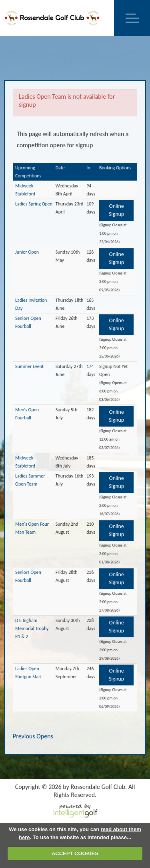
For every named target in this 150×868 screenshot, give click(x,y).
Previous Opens (33, 736)
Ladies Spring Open (34, 204)
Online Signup (116, 210)
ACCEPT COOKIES (75, 853)
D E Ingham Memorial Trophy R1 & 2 (32, 628)
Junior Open (27, 252)
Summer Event (29, 366)
